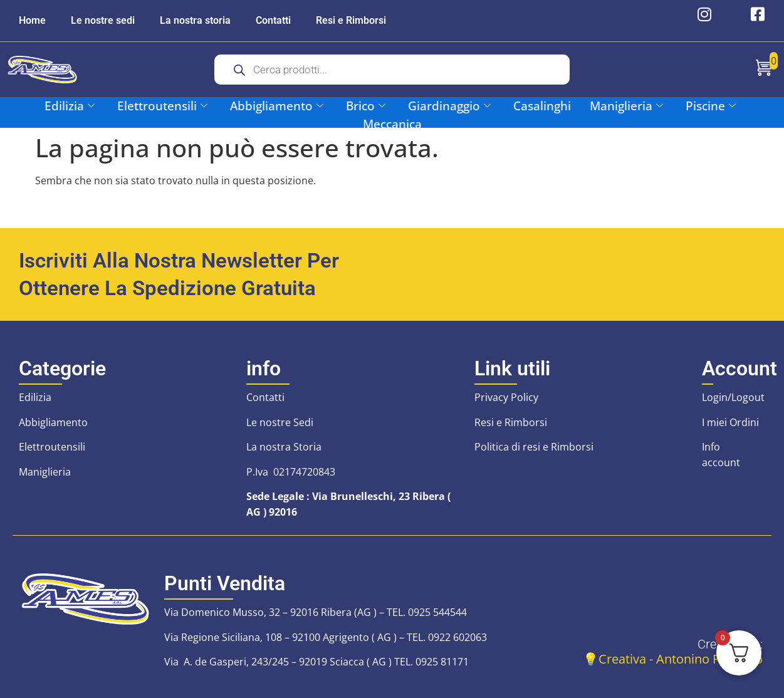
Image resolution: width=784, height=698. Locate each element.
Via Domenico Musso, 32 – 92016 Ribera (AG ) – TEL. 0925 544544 (316, 612)
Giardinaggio (449, 106)
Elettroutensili (162, 106)
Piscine (711, 106)
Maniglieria (626, 106)
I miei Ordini (730, 422)
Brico (366, 106)
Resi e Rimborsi (351, 20)
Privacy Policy (506, 397)
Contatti (273, 20)
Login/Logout (733, 397)
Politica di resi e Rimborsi (534, 447)
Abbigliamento (277, 106)
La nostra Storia (284, 447)
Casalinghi (542, 106)
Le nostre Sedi (280, 422)
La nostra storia (195, 20)
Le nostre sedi (103, 20)
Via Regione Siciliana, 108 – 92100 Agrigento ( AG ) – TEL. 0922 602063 (326, 637)
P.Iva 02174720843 (291, 472)
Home (32, 20)
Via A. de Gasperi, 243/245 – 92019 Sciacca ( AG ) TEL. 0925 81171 (316, 662)
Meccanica (392, 124)
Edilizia (70, 106)
